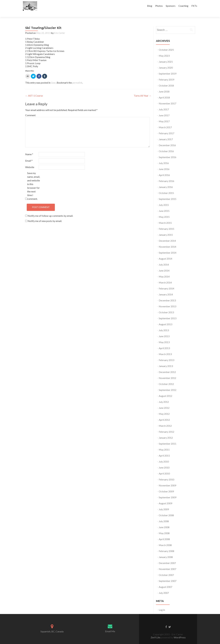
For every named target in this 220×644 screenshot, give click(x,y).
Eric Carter (60, 27)
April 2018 (164, 92)
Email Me (110, 626)
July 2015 (164, 199)
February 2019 (166, 74)
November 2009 (167, 480)
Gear (53, 77)
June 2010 (164, 462)
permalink (77, 77)
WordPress (179, 632)
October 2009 (166, 486)
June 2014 (164, 265)
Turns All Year (143, 90)
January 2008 (166, 552)
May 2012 (164, 408)
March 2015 (165, 217)
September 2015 (168, 194)
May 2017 (164, 116)
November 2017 (167, 98)
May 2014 (164, 271)
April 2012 (164, 414)
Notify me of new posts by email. (45, 216)
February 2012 (166, 426)
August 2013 (165, 319)
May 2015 (164, 211)
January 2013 (166, 361)
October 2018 (166, 80)
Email (29, 155)
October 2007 (166, 570)
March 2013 (165, 349)
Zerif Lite (156, 632)
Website (30, 162)
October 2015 (166, 188)
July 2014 (164, 259)
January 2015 (166, 229)
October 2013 (166, 307)
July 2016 (164, 158)
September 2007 (168, 576)
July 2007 (164, 587)
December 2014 (167, 235)
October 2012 (166, 379)
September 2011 (168, 438)
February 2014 (166, 283)
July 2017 (164, 104)
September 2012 (168, 385)
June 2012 (164, 402)
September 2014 (168, 247)
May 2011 (164, 444)
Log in (162, 604)
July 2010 (164, 456)
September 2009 (168, 492)
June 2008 (164, 522)
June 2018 (164, 86)
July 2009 (164, 504)
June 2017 (164, 110)
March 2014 (165, 277)
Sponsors (171, 6)
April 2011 (164, 450)
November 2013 (167, 301)
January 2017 (166, 134)
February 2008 (166, 546)
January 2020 (166, 62)
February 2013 (166, 355)
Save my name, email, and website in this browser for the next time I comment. (34, 181)
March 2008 (165, 540)
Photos (159, 6)
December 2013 (167, 295)
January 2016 (166, 182)
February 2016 (166, 176)
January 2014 (166, 289)
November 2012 (167, 373)
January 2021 (166, 56)
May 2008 (164, 528)
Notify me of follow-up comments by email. (50, 210)
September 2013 (168, 313)
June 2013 (164, 331)
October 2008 (166, 510)
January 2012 (166, 432)
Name (29, 149)
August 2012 (165, 390)
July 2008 (164, 516)
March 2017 (165, 122)
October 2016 (166, 146)
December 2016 (167, 140)
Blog (150, 6)
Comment (30, 110)
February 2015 (166, 223)
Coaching (183, 6)
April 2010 (164, 468)
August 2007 (165, 581)
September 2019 (168, 68)
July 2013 (164, 325)
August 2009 (165, 498)
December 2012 (167, 367)
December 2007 (167, 558)
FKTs (194, 6)
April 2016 (164, 170)
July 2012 (164, 396)
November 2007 (167, 564)
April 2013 (164, 343)
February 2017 (166, 128)
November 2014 (167, 241)
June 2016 (164, 164)
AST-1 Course (34, 90)
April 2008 (164, 534)
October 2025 (166, 44)
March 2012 (165, 420)
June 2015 (164, 205)
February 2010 (166, 474)
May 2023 (164, 50)
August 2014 (165, 253)
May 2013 (164, 337)
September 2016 (168, 152)
